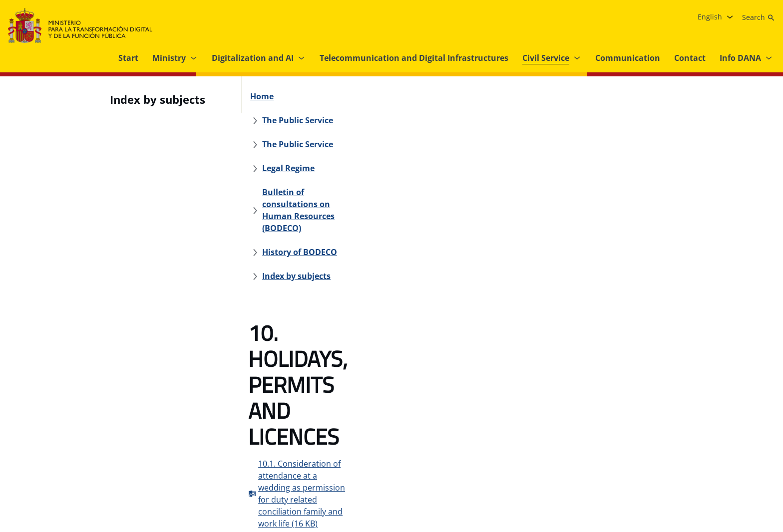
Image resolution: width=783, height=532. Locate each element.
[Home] (267, 96)
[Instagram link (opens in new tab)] (685, 477)
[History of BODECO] (546, 120)
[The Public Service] (329, 96)
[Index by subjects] (632, 120)
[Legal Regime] (489, 96)
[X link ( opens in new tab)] (705, 477)
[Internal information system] (323, 477)
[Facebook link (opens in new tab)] (665, 477)
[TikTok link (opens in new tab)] (765, 477)
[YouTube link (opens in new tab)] (725, 477)
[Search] (759, 17)
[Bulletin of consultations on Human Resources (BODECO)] (381, 120)
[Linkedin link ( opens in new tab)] (745, 477)
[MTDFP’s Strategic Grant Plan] (439, 477)
